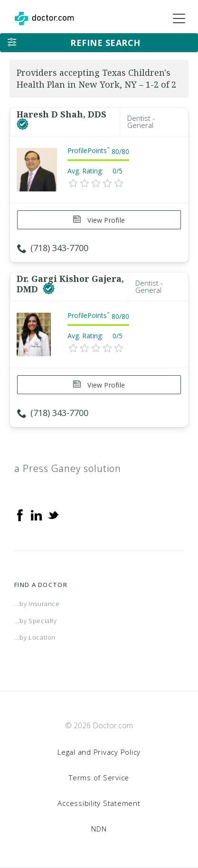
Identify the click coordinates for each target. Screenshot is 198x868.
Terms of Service (99, 778)
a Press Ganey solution (68, 468)
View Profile (99, 220)
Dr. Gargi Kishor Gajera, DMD (70, 284)
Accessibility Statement (99, 803)
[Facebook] (20, 515)
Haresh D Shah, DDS (61, 114)
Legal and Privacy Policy (99, 752)
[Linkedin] (37, 515)
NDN (99, 829)
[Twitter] (53, 515)
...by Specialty (36, 621)
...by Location (35, 637)
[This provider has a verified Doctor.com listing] (23, 125)
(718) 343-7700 (53, 248)
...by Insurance (37, 604)
